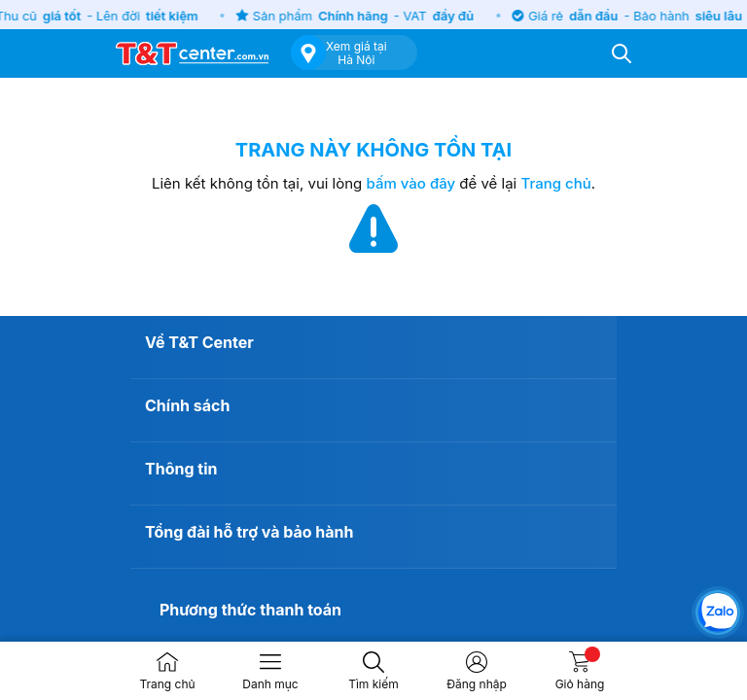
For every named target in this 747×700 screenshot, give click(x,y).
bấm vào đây (411, 183)
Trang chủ (555, 183)
